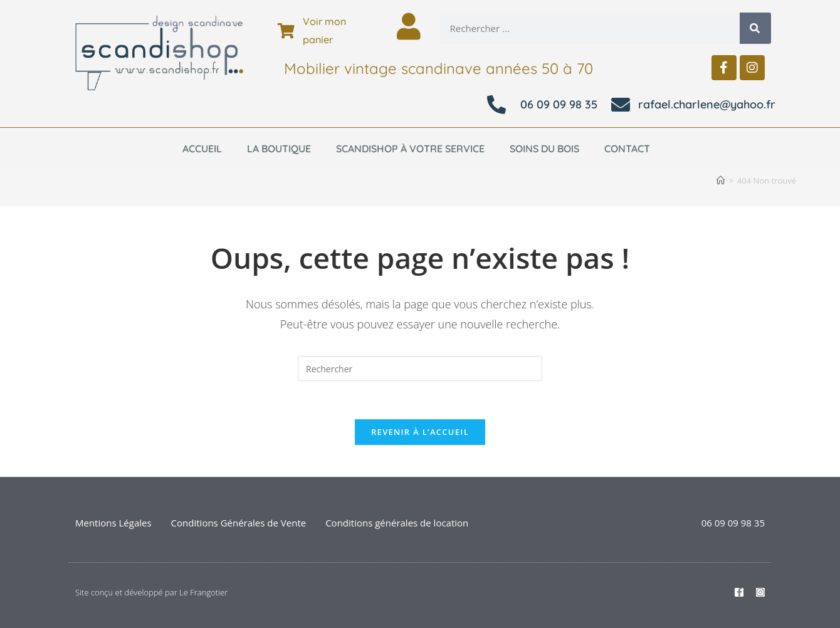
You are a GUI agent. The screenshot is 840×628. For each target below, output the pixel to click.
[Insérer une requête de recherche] (420, 369)
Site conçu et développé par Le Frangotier (151, 592)
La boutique (279, 149)
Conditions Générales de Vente (239, 523)
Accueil (202, 149)
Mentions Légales (113, 523)
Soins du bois (544, 149)
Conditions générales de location (397, 523)
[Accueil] (721, 181)
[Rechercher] (755, 28)
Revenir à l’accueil (420, 432)
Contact (627, 149)
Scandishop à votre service (410, 149)
